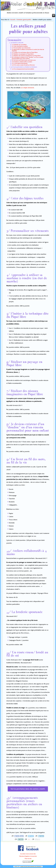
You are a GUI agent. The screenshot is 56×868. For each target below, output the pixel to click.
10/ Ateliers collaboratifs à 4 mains (22, 62)
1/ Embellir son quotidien (19, 45)
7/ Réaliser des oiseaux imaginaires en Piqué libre (26, 56)
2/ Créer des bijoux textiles (20, 46)
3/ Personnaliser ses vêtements (21, 48)
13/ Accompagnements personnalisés (23, 69)
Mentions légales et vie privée (28, 856)
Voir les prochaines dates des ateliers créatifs (28, 789)
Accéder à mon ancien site (28, 854)
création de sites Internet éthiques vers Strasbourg (31, 867)
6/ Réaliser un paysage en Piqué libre (23, 54)
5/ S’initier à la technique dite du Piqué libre (25, 52)
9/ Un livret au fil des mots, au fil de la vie (24, 60)
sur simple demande (27, 88)
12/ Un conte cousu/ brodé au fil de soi (23, 65)
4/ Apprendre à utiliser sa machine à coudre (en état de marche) (28, 50)
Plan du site (28, 859)
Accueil (13, 20)
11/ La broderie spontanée (20, 63)
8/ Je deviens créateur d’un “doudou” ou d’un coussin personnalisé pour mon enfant (28, 58)
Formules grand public (24, 20)
